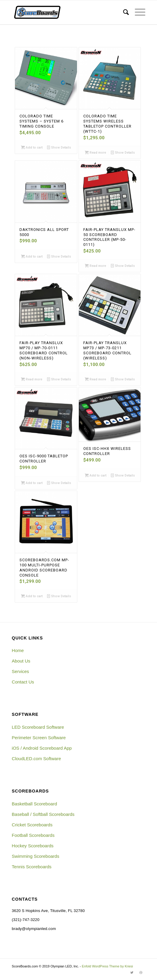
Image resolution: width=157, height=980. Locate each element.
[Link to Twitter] (132, 973)
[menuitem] (123, 12)
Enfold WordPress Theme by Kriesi (107, 966)
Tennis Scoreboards (32, 867)
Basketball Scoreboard (34, 804)
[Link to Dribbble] (141, 973)
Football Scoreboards (33, 835)
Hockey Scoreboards (33, 846)
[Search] (123, 12)
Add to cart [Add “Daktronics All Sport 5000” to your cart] (32, 256)
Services (20, 671)
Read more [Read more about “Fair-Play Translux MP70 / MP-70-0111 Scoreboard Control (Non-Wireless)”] (32, 379)
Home (18, 650)
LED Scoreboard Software (38, 727)
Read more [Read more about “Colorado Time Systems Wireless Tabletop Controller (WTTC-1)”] (95, 152)
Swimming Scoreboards (35, 856)
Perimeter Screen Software (39, 738)
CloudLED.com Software (36, 759)
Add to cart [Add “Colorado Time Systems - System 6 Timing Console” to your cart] (32, 147)
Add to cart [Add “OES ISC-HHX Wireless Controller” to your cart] (96, 475)
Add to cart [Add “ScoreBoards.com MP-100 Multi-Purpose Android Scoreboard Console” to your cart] (32, 596)
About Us (21, 661)
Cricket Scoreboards (32, 825)
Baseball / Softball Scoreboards (43, 814)
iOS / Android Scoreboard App (42, 748)
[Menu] (137, 12)
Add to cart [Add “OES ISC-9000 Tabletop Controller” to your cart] (32, 483)
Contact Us (23, 682)
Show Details (59, 147)
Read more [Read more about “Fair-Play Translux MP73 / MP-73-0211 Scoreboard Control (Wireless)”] (95, 379)
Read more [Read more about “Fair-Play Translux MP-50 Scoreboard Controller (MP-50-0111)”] (95, 266)
